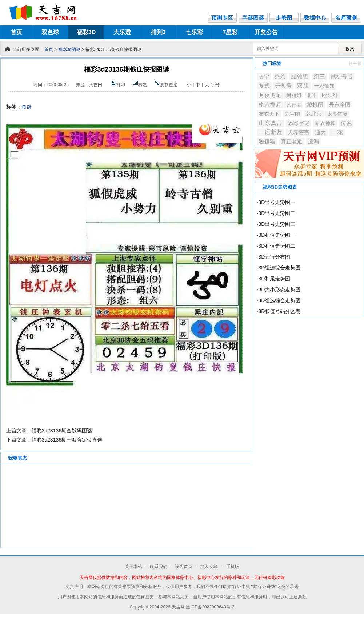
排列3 (158, 32)
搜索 (350, 49)
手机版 (233, 567)
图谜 (27, 107)
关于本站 (133, 567)
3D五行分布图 (274, 257)
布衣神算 (325, 123)
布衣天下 (269, 114)
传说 (346, 123)
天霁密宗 (299, 132)
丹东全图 (340, 105)
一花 (337, 132)
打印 (118, 85)
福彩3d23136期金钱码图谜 (62, 431)
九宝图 (292, 114)
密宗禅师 (270, 105)
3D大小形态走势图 (279, 289)
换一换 (355, 64)
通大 (320, 132)
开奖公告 (266, 32)
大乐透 (122, 32)
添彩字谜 (299, 123)
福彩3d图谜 (69, 49)
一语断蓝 (271, 132)
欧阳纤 (330, 95)
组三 (319, 77)
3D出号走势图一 (277, 202)
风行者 (294, 105)
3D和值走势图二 (277, 246)
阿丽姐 (294, 95)
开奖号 (283, 86)
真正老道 (292, 141)
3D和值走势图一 (277, 235)
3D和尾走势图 (274, 279)
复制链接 (166, 85)
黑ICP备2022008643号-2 (210, 607)
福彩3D (86, 32)
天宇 (264, 77)
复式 (264, 86)
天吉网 (179, 607)
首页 (16, 32)
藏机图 (315, 105)
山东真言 (271, 123)
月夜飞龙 (270, 95)
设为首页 (184, 567)
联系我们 (159, 567)
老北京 (314, 114)
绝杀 (280, 77)
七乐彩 (194, 32)
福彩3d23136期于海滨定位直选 (67, 440)
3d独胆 (300, 77)
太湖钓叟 (337, 114)
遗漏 (313, 141)
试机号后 (341, 77)
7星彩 (230, 32)
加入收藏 (209, 567)
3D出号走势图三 (277, 224)
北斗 (312, 95)
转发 (140, 85)
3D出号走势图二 (277, 213)
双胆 (303, 86)
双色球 (50, 32)
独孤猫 (267, 141)
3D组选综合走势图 (279, 268)
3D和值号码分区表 (279, 311)
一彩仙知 (324, 86)
